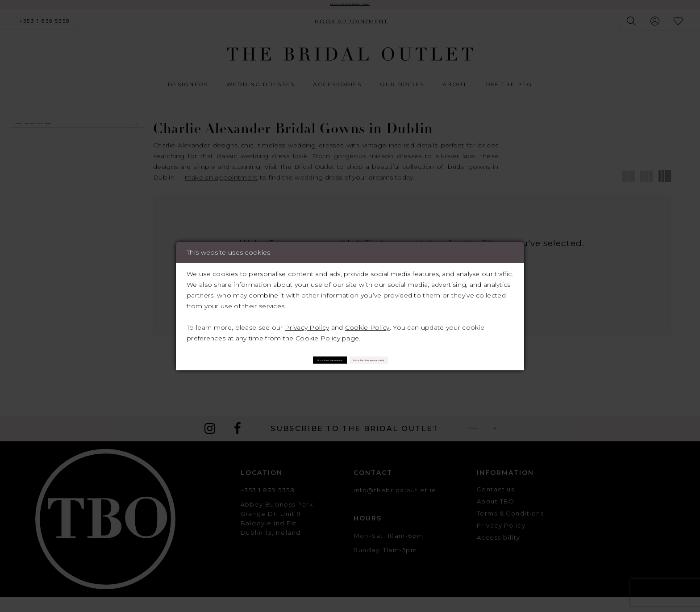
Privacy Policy (307, 323)
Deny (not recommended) (406, 360)
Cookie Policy (367, 323)
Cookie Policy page (327, 333)
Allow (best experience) (291, 360)
